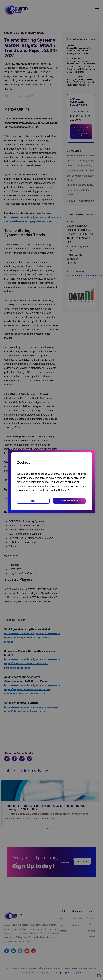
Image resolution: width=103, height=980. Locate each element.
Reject (33, 501)
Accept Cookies (69, 501)
